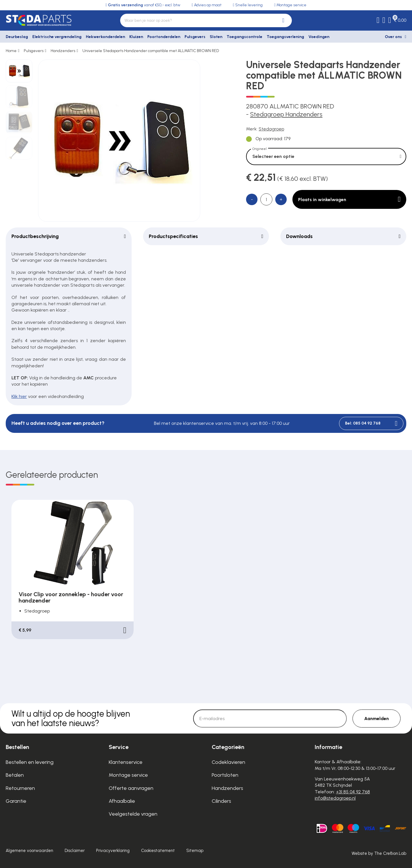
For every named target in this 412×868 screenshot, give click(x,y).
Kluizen (136, 37)
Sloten (216, 37)
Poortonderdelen (164, 37)
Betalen (15, 775)
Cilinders (221, 801)
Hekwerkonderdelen (105, 37)
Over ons (393, 37)
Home (11, 51)
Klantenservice (126, 762)
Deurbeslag (17, 37)
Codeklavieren (228, 762)
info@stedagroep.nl (335, 798)
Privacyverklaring (113, 851)
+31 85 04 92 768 (353, 792)
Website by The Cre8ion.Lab (379, 853)
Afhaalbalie (122, 801)
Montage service (128, 775)
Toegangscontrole (244, 37)
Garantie (16, 801)
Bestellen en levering (30, 762)
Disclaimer (75, 851)
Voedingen (319, 37)
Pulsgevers (195, 37)
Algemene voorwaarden (29, 851)
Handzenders (63, 51)
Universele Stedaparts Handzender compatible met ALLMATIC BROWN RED (151, 51)
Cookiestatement (158, 851)
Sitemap (195, 851)
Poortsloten (225, 775)
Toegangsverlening (285, 37)
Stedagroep (271, 129)
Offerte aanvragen (131, 788)
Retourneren (20, 788)
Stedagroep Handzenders (286, 114)
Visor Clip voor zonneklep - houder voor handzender (71, 597)
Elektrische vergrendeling (57, 37)
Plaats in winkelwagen (349, 199)
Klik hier (19, 396)
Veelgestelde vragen (133, 814)
